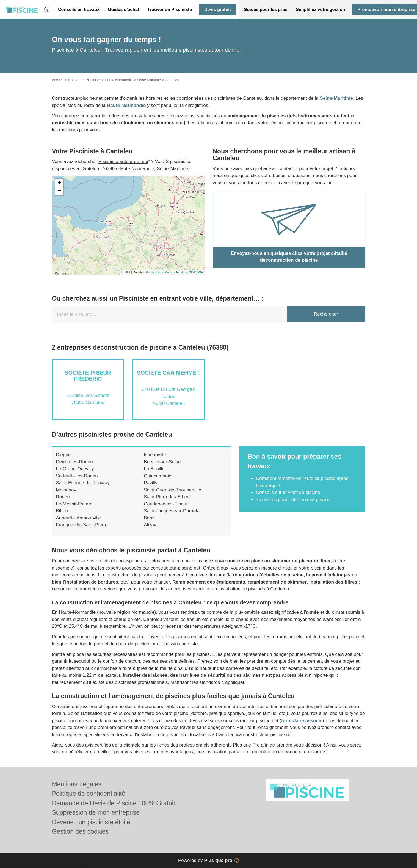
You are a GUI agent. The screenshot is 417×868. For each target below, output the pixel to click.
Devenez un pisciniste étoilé (91, 822)
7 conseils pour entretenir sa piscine (293, 500)
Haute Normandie (119, 80)
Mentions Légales (77, 784)
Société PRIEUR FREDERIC (88, 376)
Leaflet (126, 272)
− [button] (59, 191)
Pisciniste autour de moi (123, 161)
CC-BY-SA (196, 272)
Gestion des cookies (80, 831)
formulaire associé (302, 721)
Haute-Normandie (126, 105)
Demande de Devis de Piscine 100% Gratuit (114, 803)
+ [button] (59, 183)
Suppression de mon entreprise (96, 812)
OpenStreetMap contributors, (169, 272)
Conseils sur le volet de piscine (288, 492)
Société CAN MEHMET (168, 373)
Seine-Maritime (149, 80)
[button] (79, 10)
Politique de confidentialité (89, 794)
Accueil (58, 80)
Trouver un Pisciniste (84, 80)
